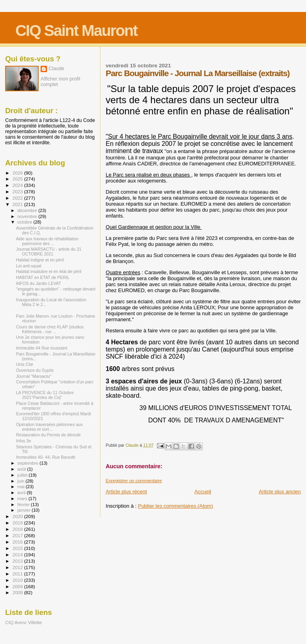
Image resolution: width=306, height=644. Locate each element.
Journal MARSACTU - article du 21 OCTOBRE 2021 (49, 251)
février (24, 505)
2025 (18, 179)
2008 (18, 592)
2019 (18, 523)
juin (22, 481)
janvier (25, 510)
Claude (56, 69)
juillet (23, 475)
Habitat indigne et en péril (40, 260)
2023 (18, 191)
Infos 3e (24, 441)
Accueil (203, 492)
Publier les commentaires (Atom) (176, 506)
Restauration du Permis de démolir (48, 435)
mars (23, 499)
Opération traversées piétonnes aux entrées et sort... (49, 427)
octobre (25, 222)
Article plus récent (126, 492)
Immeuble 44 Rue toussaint (42, 348)
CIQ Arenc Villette (24, 622)
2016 (18, 542)
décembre (28, 210)
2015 (18, 548)
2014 (18, 555)
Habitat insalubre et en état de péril (49, 271)
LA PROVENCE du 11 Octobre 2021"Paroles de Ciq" (45, 395)
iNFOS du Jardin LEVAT (38, 283)
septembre (29, 463)
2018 (18, 529)
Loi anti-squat (29, 266)
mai (22, 487)
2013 (18, 561)
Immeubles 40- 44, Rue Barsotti (46, 457)
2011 (18, 574)
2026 (18, 173)
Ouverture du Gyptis (35, 370)
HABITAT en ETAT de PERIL (43, 277)
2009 (18, 586)
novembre (28, 216)
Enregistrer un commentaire (134, 481)
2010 (18, 580)
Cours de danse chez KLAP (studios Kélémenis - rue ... (50, 329)
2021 (18, 204)
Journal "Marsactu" (34, 376)
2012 (18, 567)
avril (22, 493)
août (23, 469)
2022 (18, 198)
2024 (18, 185)
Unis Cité (25, 364)
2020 (18, 516)
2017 (18, 535)
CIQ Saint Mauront (76, 30)
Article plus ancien (280, 492)
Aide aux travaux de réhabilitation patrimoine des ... (47, 241)
